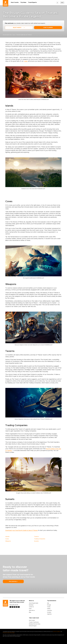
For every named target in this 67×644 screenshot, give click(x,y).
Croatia (49, 607)
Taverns (36, 537)
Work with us (32, 610)
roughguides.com (7, 35)
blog (15, 35)
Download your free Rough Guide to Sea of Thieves (22, 530)
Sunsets (36, 541)
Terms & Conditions (57, 632)
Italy (48, 603)
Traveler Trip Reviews (34, 622)
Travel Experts (33, 2)
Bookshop (31, 605)
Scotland (49, 612)
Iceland (49, 609)
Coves (7, 539)
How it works (16, 2)
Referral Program (33, 626)
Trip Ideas (24, 2)
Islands (7, 537)
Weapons (8, 541)
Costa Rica (49, 610)
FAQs (30, 609)
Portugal (49, 605)
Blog (30, 612)
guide (26, 61)
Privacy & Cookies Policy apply (9, 633)
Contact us (31, 607)
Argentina (49, 614)
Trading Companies (40, 539)
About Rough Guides (34, 603)
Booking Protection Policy (35, 624)
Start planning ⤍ (13, 581)
